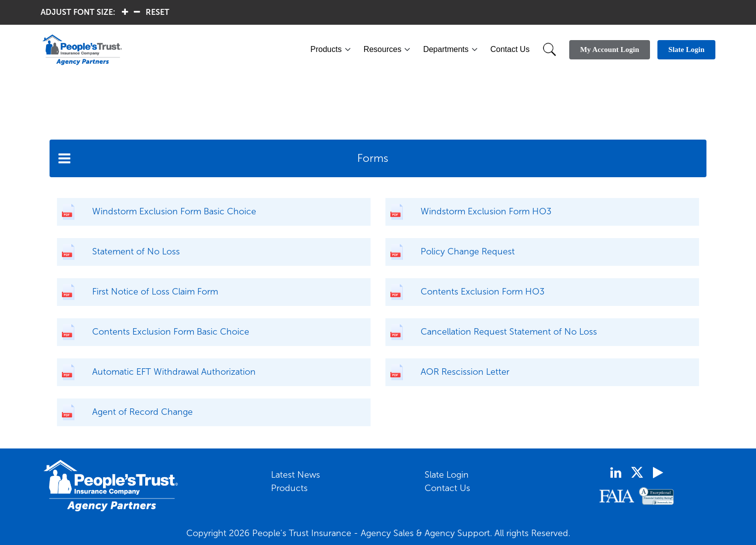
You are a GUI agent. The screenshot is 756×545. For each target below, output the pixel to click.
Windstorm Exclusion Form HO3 (486, 211)
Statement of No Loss (136, 251)
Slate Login (447, 475)
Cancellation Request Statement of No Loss (509, 332)
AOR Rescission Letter (465, 372)
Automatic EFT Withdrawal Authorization (174, 372)
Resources (382, 49)
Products (326, 49)
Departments (446, 49)
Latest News (296, 475)
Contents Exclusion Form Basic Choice (171, 332)
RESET (158, 12)
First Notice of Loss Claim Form (155, 292)
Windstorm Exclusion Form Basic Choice (174, 211)
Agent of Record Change (142, 412)
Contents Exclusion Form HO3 (483, 292)
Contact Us (510, 49)
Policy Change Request (468, 251)
